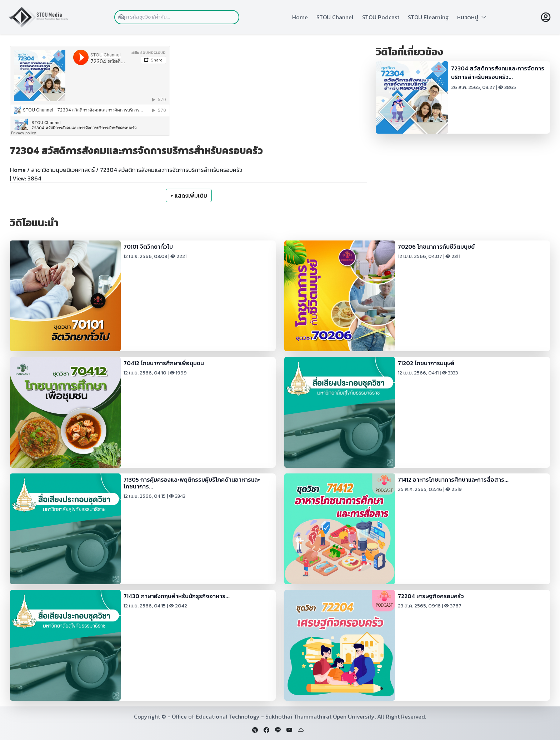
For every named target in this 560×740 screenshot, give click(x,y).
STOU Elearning (428, 17)
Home (300, 17)
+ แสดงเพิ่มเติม (189, 195)
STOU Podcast (381, 17)
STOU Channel (335, 17)
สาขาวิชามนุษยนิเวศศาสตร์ (63, 170)
